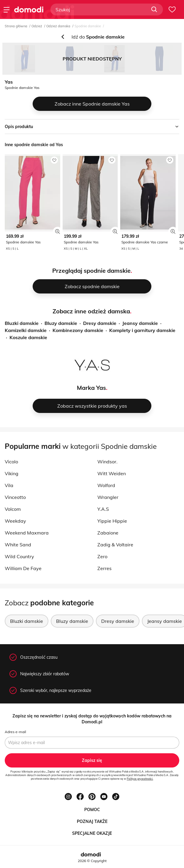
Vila (9, 485)
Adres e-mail (15, 732)
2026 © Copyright (92, 861)
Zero (102, 556)
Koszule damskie (28, 337)
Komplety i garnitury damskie (142, 330)
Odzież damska (58, 26)
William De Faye (23, 568)
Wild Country (19, 556)
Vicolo (11, 462)
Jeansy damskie (140, 323)
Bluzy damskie (61, 323)
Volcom (13, 509)
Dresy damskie (100, 323)
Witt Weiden (112, 473)
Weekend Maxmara (27, 533)
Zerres (104, 568)
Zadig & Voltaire (115, 545)
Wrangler (108, 497)
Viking (12, 473)
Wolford (106, 485)
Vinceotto (15, 497)
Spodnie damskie (88, 26)
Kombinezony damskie (78, 330)
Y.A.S (103, 509)
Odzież (37, 26)
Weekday (15, 521)
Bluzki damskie (22, 323)
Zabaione (108, 533)
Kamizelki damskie (26, 330)
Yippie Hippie (112, 521)
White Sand (18, 545)
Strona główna (16, 26)
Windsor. (107, 462)
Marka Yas (91, 388)
